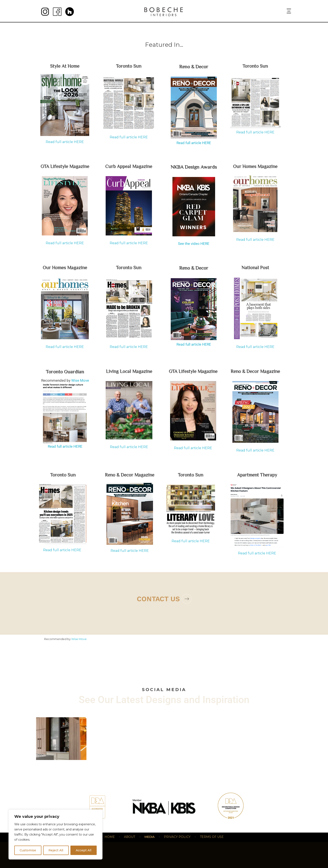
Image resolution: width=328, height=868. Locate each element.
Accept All (84, 850)
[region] (55, 834)
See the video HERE (194, 244)
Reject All (56, 850)
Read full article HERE (65, 142)
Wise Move (80, 380)
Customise (28, 850)
